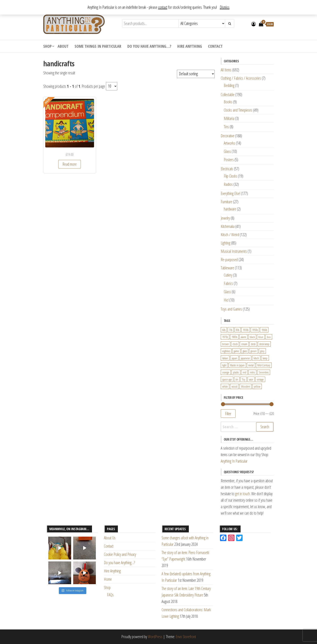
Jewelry (225, 218)
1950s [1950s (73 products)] (255, 330)
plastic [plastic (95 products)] (236, 372)
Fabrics (228, 283)
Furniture (227, 202)
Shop (47, 46)
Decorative (228, 136)
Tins (226, 127)
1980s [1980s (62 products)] (234, 337)
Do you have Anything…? (149, 46)
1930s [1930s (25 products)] (246, 330)
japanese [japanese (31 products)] (245, 358)
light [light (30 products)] (224, 365)
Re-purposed (229, 260)
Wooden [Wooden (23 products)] (246, 386)
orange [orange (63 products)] (226, 372)
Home (108, 579)
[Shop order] (196, 74)
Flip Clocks (230, 176)
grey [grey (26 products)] (262, 351)
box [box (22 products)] (269, 337)
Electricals (227, 169)
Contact (215, 46)
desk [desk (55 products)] (253, 344)
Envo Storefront (186, 637)
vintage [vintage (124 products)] (260, 379)
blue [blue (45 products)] (261, 337)
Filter (228, 413)
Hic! (226, 300)
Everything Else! (230, 193)
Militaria (229, 118)
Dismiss (225, 7)
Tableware (227, 268)
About (63, 46)
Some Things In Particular (98, 46)
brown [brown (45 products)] (226, 344)
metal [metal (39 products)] (251, 365)
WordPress (155, 637)
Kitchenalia (228, 226)
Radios (228, 184)
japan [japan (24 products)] (234, 358)
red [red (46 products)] (244, 372)
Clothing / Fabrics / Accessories (241, 78)
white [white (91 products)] (225, 386)
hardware (230, 209)
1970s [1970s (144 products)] (225, 337)
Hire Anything (190, 46)
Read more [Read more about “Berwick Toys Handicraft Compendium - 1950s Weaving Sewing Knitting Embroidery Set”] (70, 164)
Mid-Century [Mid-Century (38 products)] (264, 365)
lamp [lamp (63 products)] (265, 358)
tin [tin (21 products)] (237, 379)
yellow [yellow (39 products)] (257, 386)
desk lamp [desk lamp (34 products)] (264, 344)
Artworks (229, 143)
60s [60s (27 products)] (224, 330)
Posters (229, 160)
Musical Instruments (234, 251)
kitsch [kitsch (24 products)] (256, 358)
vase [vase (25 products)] (251, 379)
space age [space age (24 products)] (227, 379)
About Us (110, 538)
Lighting (226, 243)
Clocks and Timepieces (238, 110)
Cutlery (228, 275)
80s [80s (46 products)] (238, 330)
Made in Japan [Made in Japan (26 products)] (237, 365)
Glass (227, 151)
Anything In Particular (234, 461)
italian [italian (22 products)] (225, 358)
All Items (226, 70)
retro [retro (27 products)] (252, 372)
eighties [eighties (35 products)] (226, 351)
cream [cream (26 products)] (244, 344)
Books (228, 102)
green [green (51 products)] (254, 351)
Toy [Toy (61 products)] (244, 379)
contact (163, 7)
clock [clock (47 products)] (235, 344)
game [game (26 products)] (236, 351)
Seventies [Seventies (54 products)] (264, 372)
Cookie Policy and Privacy (120, 554)
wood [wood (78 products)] (234, 386)
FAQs (110, 595)
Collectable (228, 95)
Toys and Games (231, 309)
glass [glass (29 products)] (245, 351)
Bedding (229, 85)
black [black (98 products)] (252, 337)
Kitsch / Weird (230, 235)
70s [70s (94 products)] (231, 330)
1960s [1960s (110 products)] (264, 330)
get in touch (243, 494)
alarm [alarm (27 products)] (243, 337)
